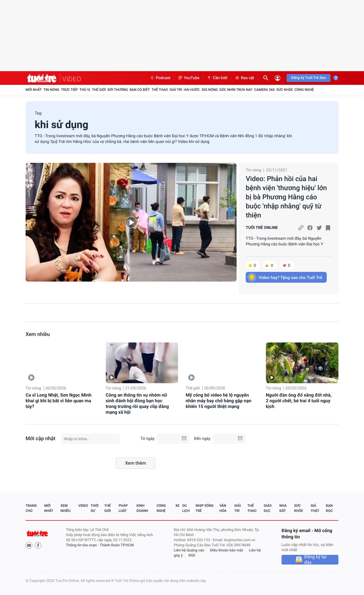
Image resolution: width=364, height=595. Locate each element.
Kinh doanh (142, 508)
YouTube (188, 78)
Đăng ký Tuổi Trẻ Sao (309, 78)
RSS (192, 556)
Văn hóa (223, 508)
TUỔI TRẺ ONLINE (262, 228)
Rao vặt (244, 78)
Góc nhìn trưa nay (236, 90)
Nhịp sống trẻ (205, 508)
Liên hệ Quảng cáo (189, 550)
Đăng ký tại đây (316, 560)
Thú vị (85, 90)
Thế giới (99, 90)
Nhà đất (283, 508)
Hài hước (192, 90)
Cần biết (217, 78)
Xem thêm (136, 463)
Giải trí (176, 90)
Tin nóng (51, 90)
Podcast (160, 78)
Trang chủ (31, 508)
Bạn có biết (140, 90)
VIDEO (72, 79)
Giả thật (315, 508)
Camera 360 (264, 90)
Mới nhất (34, 90)
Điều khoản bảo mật (227, 550)
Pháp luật (123, 508)
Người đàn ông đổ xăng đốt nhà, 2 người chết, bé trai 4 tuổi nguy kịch (299, 401)
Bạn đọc (329, 508)
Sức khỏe (285, 90)
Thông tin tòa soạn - (83, 545)
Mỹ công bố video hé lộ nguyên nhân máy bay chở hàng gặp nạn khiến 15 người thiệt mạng (219, 401)
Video (83, 506)
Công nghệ (304, 90)
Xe (177, 506)
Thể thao (160, 90)
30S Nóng (209, 90)
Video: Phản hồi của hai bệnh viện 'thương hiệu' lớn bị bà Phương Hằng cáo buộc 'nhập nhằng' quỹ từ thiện (286, 197)
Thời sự (95, 508)
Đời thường (118, 90)
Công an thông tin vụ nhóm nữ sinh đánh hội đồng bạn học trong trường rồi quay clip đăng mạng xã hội (137, 404)
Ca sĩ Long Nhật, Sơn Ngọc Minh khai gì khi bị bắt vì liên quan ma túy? (59, 401)
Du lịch (186, 508)
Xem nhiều (38, 334)
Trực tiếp (70, 90)
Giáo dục (268, 508)
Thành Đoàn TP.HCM (117, 545)
